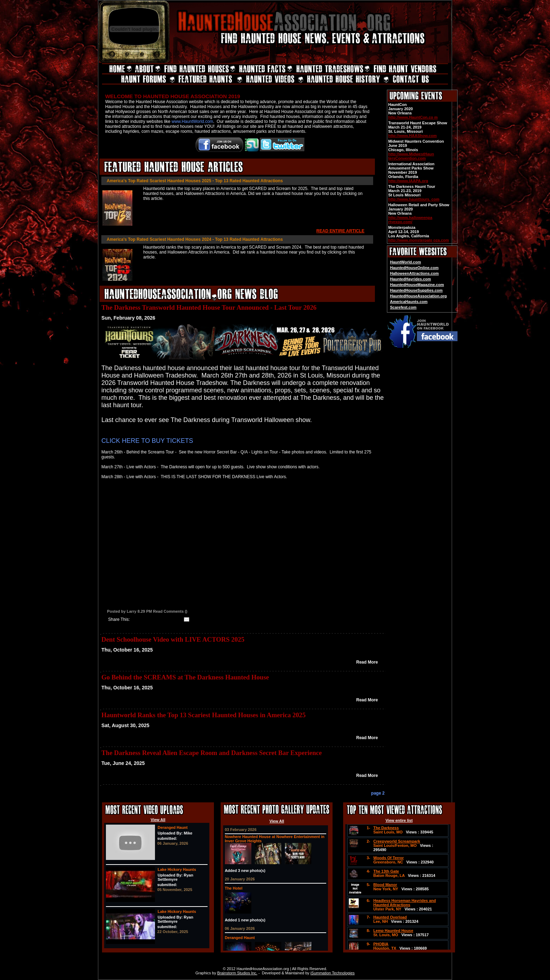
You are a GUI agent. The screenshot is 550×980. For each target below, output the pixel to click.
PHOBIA (381, 944)
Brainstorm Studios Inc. (237, 973)
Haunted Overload (390, 917)
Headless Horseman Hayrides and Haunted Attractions (404, 903)
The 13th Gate (386, 871)
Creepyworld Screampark (397, 841)
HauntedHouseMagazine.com (417, 285)
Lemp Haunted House (393, 931)
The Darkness (386, 828)
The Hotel (234, 888)
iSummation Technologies (332, 973)
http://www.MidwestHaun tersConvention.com (411, 156)
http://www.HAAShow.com (412, 136)
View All (158, 820)
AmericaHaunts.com (409, 302)
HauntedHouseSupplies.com (416, 290)
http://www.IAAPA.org (408, 181)
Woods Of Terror (388, 858)
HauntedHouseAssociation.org (419, 296)
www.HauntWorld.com (192, 121)
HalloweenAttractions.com (414, 273)
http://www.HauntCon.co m (413, 117)
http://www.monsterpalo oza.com (419, 240)
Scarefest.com (403, 307)
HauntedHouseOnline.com (414, 268)
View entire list (399, 820)
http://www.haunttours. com (414, 199)
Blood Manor (385, 885)
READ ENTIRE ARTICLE (340, 231)
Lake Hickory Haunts (177, 869)
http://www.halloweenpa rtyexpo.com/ (410, 220)
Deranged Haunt (173, 827)
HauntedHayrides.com (411, 279)
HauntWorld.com (406, 262)
